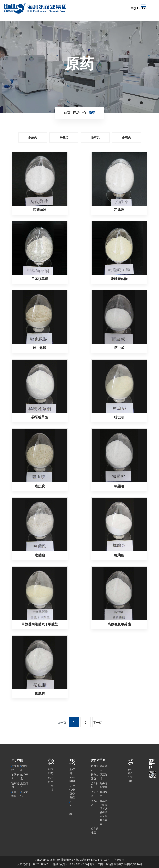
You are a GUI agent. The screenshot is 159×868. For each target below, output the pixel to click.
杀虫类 (33, 137)
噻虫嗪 (119, 417)
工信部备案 (118, 860)
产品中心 (79, 113)
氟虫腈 (40, 693)
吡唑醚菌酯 (119, 279)
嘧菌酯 (40, 555)
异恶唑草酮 (40, 417)
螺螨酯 (119, 555)
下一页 (97, 723)
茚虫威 (119, 348)
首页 (67, 113)
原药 (92, 113)
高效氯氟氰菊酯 (119, 624)
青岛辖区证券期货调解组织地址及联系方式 (104, 812)
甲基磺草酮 (40, 279)
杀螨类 (126, 137)
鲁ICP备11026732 (99, 860)
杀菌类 (64, 137)
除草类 (95, 137)
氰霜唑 (119, 486)
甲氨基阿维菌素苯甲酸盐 (40, 624)
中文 (134, 8)
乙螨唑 (119, 210)
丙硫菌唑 (40, 210)
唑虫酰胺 (40, 348)
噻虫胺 (40, 486)
